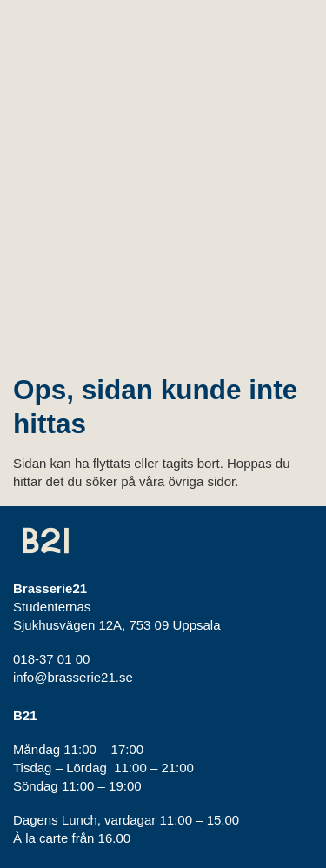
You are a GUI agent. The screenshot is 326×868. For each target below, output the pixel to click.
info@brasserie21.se (73, 677)
